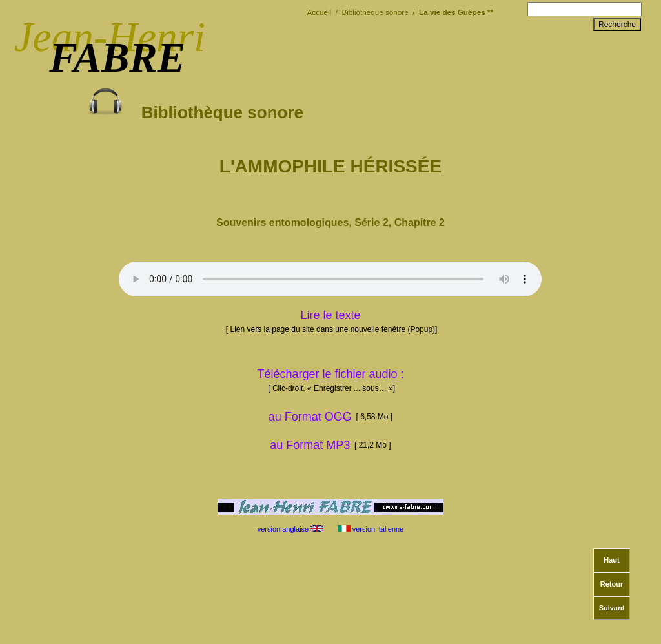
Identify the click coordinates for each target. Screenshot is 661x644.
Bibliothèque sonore (196, 103)
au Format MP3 (310, 445)
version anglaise (290, 529)
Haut (611, 560)
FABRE (117, 57)
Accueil (320, 12)
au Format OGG (330, 417)
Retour (612, 584)
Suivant (612, 608)
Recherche (617, 25)
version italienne (372, 529)
